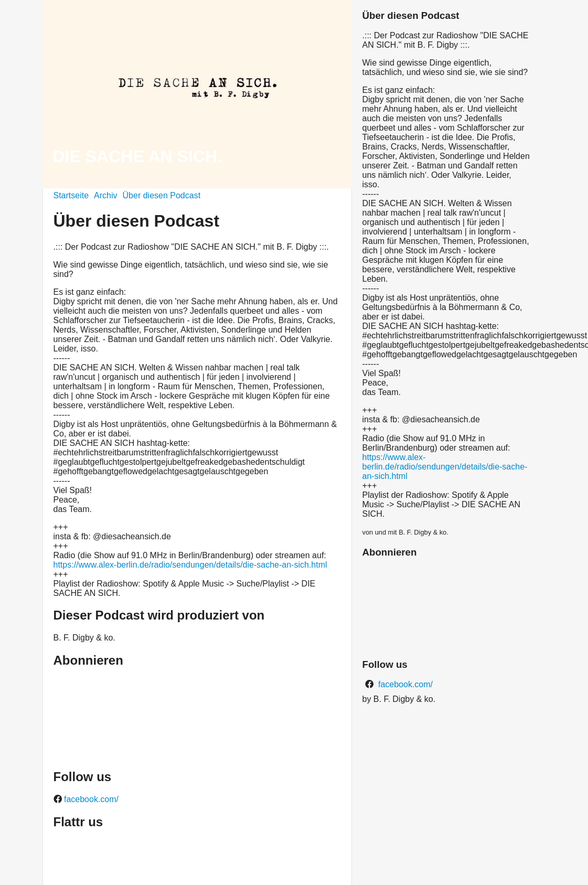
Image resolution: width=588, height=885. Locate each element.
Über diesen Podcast (162, 195)
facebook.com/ (90, 799)
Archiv (105, 195)
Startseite (71, 195)
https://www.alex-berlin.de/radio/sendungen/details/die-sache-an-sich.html (190, 565)
